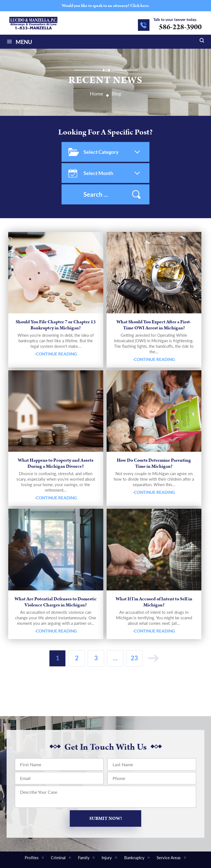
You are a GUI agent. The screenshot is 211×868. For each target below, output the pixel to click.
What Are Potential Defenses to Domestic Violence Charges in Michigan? (56, 602)
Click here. (140, 6)
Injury (107, 858)
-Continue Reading (56, 354)
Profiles (32, 858)
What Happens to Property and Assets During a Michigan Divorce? (56, 463)
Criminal (58, 858)
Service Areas (169, 858)
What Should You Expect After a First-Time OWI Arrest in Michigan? (154, 325)
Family (84, 858)
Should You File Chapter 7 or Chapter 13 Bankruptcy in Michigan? (56, 325)
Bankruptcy (134, 858)
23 (134, 658)
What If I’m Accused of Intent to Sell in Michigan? (154, 602)
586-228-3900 (180, 27)
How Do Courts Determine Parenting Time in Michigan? (154, 463)
